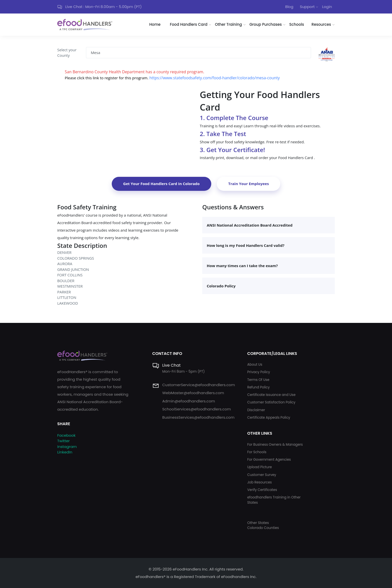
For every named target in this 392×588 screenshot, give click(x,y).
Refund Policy (258, 387)
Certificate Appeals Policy (269, 418)
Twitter (63, 441)
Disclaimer (256, 410)
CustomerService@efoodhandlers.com (199, 385)
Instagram (67, 447)
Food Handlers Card (189, 24)
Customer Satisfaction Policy (271, 402)
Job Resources (259, 482)
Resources (321, 24)
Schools (297, 24)
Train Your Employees (248, 184)
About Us (255, 365)
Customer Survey (262, 475)
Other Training (228, 24)
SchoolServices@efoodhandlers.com (196, 409)
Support (307, 7)
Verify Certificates (262, 490)
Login (327, 7)
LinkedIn (65, 452)
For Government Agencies (269, 460)
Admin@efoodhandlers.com (189, 401)
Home (155, 24)
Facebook (66, 435)
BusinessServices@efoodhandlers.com (198, 417)
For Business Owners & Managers (275, 445)
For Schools (257, 452)
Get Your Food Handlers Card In (161, 184)
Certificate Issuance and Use (271, 395)
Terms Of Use (258, 380)
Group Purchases (266, 24)
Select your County (67, 53)
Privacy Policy (259, 372)
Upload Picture (259, 467)
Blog (289, 7)
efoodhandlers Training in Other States (274, 500)
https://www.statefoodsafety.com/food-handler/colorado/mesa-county (215, 78)
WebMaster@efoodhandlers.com (193, 393)
